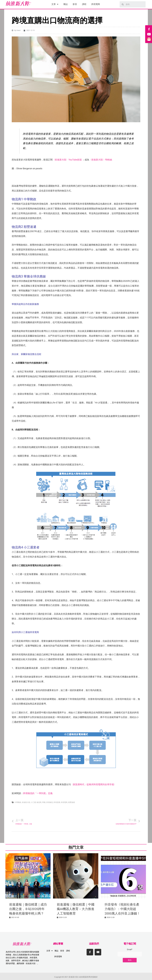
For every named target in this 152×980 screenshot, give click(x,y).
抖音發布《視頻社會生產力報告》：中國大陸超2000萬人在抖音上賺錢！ (122, 909)
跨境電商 (96, 4)
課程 (84, 4)
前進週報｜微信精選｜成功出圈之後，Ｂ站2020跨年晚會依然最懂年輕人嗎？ (28, 909)
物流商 (39, 802)
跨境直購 (57, 802)
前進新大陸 (26, 802)
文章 (55, 4)
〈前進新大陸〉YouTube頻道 (67, 160)
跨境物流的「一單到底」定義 (38, 793)
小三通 (33, 802)
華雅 (44, 802)
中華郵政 (18, 802)
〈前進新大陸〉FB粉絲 (101, 160)
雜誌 (66, 4)
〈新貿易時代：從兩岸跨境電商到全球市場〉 (93, 784)
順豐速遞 (71, 802)
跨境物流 (50, 802)
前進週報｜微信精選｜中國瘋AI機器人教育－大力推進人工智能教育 (76, 909)
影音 (75, 4)
